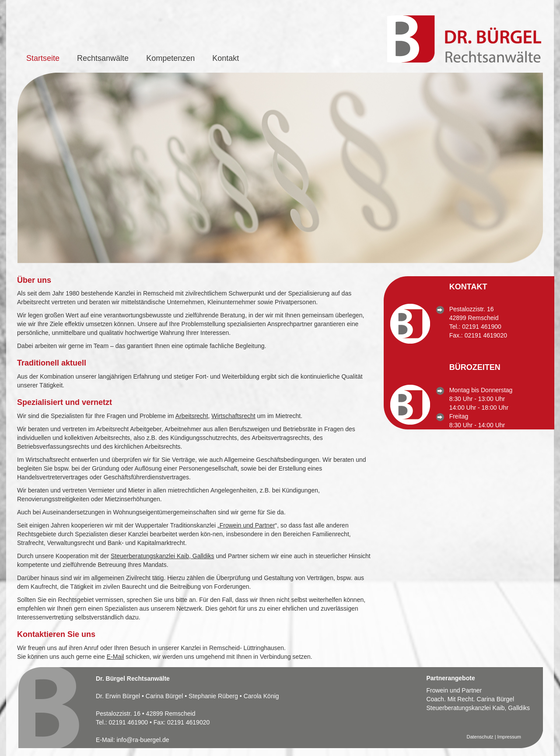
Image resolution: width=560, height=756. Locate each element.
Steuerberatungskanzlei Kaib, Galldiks (163, 556)
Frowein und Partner (247, 525)
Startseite (43, 58)
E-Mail (115, 657)
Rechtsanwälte (103, 58)
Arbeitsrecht (192, 416)
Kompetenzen (170, 58)
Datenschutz (480, 737)
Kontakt (226, 58)
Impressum (509, 737)
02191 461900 (482, 327)
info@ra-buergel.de (143, 740)
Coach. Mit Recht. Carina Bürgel (470, 699)
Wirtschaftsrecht (233, 416)
